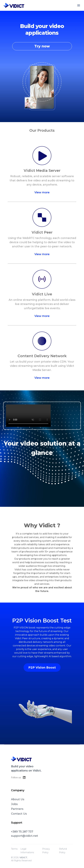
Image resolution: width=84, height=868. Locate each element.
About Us (18, 799)
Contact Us (19, 814)
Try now (42, 46)
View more (42, 192)
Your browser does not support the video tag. (28, 416)
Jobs (14, 804)
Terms (14, 849)
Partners (17, 809)
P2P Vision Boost (42, 667)
